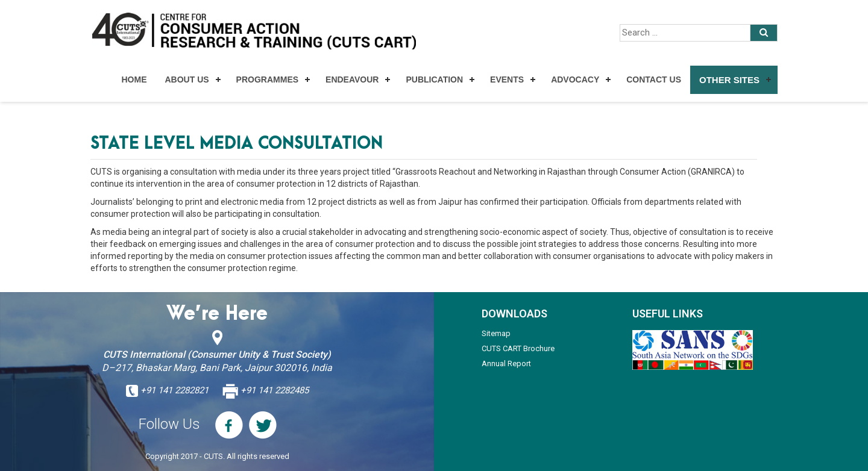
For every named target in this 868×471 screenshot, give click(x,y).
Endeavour (352, 80)
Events (507, 80)
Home (134, 80)
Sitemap (496, 333)
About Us (187, 80)
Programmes (267, 80)
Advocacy (575, 80)
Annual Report (506, 363)
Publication (434, 80)
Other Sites (729, 80)
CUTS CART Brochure (518, 348)
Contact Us (654, 80)
